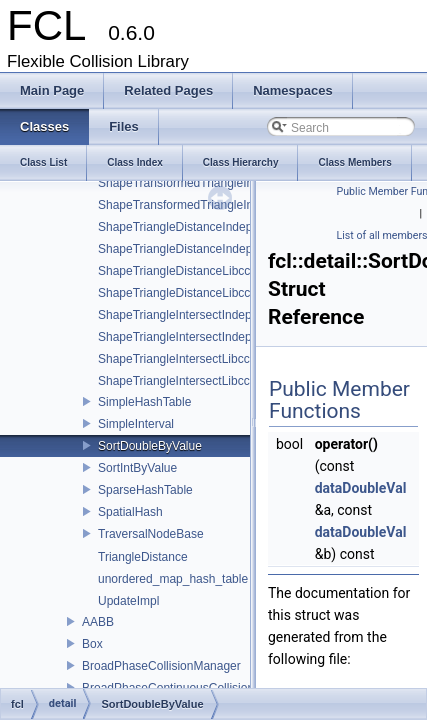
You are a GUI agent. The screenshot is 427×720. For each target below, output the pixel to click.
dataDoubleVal (361, 488)
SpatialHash (130, 512)
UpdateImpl (128, 601)
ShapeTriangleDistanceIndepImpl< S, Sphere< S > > (238, 249)
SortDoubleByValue (150, 446)
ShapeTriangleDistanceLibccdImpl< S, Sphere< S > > (240, 293)
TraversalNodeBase (151, 534)
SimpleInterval (136, 424)
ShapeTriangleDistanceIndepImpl (186, 227)
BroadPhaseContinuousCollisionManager (191, 688)
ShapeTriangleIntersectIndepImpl (186, 315)
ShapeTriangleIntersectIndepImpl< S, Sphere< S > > (237, 337)
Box (92, 644)
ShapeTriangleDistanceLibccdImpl (189, 271)
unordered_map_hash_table (173, 579)
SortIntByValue (137, 468)
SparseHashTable (145, 490)
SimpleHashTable (144, 402)
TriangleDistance (143, 557)
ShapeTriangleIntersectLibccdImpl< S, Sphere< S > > (240, 381)
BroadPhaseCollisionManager (161, 666)
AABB (98, 622)
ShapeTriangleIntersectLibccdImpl (188, 359)
